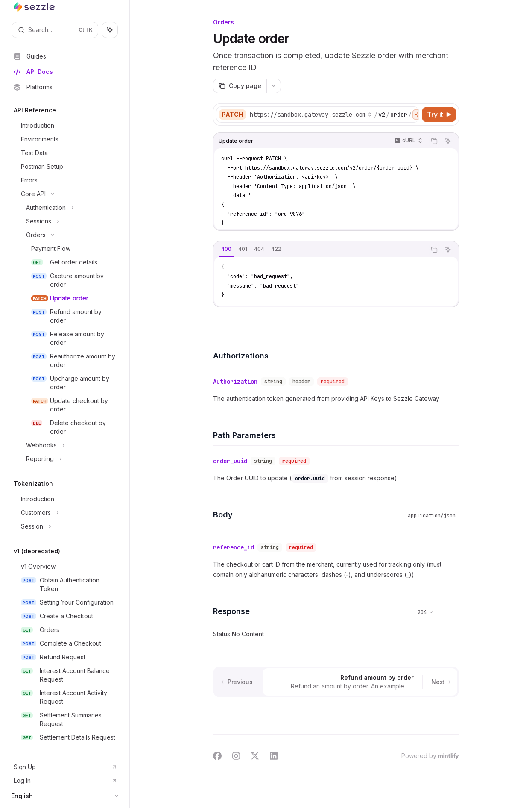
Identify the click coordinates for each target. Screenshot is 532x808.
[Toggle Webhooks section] (68, 445)
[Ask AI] (448, 141)
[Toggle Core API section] (68, 194)
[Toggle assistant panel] (110, 30)
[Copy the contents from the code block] (434, 141)
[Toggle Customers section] (68, 513)
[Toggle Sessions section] (68, 221)
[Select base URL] (311, 115)
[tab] (226, 249)
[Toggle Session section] (68, 526)
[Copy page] (240, 86)
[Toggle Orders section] (68, 235)
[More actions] (274, 86)
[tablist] (320, 250)
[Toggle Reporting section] (68, 459)
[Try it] (439, 115)
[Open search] (55, 30)
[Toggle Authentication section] (68, 208)
